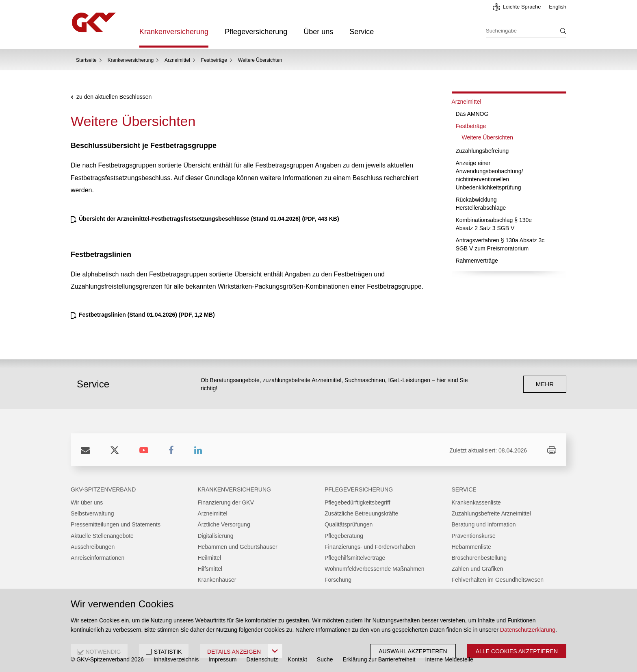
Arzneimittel (177, 60)
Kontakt (297, 659)
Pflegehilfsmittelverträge (355, 558)
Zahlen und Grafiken (478, 569)
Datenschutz (262, 659)
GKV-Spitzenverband (103, 489)
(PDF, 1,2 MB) (147, 315)
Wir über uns (87, 502)
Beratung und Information (484, 524)
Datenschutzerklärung (528, 630)
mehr (545, 384)
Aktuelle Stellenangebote (102, 536)
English (558, 7)
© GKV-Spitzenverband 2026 (107, 659)
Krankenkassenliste (476, 502)
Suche (325, 659)
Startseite (86, 60)
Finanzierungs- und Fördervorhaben (370, 547)
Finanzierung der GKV (226, 502)
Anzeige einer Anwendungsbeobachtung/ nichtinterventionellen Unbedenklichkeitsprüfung (490, 175)
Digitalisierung (216, 536)
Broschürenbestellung (479, 558)
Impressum (222, 659)
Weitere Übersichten (488, 137)
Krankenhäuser (217, 580)
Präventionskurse (474, 536)
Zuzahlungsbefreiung (482, 151)
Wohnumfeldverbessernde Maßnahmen (375, 569)
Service (362, 32)
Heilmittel (210, 558)
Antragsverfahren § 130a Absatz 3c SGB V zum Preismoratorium (500, 244)
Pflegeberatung (344, 536)
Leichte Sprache (522, 7)
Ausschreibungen (93, 547)
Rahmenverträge (477, 261)
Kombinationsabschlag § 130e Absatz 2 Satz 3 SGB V (494, 224)
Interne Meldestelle (449, 659)
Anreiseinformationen (97, 558)
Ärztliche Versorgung (224, 524)
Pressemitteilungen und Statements (116, 524)
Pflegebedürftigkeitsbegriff (357, 502)
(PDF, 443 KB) (209, 219)
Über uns (318, 32)
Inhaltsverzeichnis (176, 659)
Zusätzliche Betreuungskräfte (361, 513)
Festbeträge (214, 60)
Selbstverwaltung (92, 513)
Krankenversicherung (174, 32)
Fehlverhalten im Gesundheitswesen (498, 580)
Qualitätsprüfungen (349, 524)
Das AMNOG (472, 114)
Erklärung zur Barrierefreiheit (379, 659)
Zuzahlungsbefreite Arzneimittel (491, 513)
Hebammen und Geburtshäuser (238, 547)
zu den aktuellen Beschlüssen (114, 97)
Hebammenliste (471, 547)
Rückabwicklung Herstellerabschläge (481, 204)
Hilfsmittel (210, 569)
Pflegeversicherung (256, 32)
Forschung (338, 580)
